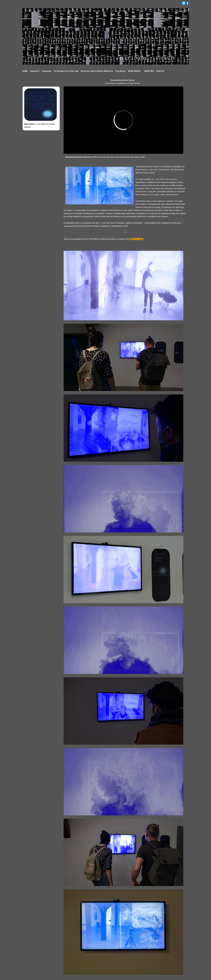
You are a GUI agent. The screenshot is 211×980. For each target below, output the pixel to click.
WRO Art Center (137, 239)
